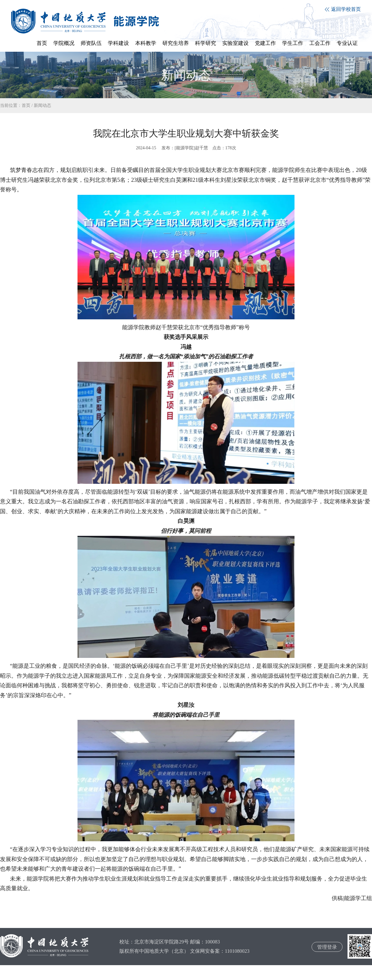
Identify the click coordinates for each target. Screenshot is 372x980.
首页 (42, 43)
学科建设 (118, 43)
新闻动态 (42, 105)
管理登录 (327, 947)
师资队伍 (91, 43)
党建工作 (265, 43)
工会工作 (320, 43)
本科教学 (146, 43)
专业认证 (347, 43)
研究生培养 (176, 43)
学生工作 (293, 43)
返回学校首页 (343, 9)
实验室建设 (235, 43)
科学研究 (206, 43)
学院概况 (64, 43)
